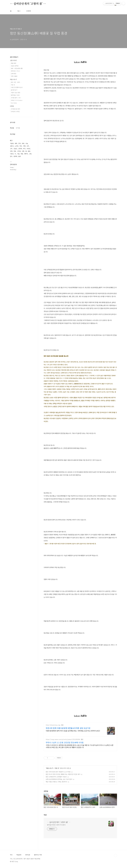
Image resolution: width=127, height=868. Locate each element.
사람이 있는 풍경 (15, 93)
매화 (16, 143)
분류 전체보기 (14, 57)
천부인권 (28, 857)
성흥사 (12, 146)
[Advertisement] (80, 739)
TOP (115, 857)
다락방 (12, 106)
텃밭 (22, 154)
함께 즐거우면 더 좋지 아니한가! (56, 827)
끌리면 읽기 (14, 90)
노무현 (17, 146)
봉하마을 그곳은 (15, 95)
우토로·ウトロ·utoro (17, 100)
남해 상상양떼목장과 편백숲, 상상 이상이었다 (59, 781)
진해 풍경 (13, 74)
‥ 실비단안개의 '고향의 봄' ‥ (28, 4)
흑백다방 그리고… (16, 71)
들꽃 (20, 156)
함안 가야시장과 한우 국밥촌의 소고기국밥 (58, 774)
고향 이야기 (13, 60)
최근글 (12, 128)
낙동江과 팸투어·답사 (17, 87)
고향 (30, 154)
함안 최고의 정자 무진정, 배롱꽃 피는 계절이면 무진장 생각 (63, 776)
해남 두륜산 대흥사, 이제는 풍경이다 (56, 784)
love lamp (14, 103)
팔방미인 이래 (38, 857)
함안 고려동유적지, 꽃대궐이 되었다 (56, 779)
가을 (18, 154)
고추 (11, 149)
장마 (20, 143)
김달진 (15, 149)
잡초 (11, 156)
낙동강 (12, 154)
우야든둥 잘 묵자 (15, 109)
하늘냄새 (19, 857)
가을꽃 (12, 143)
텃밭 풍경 (13, 63)
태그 (19, 11)
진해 (11, 151)
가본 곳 (57, 770)
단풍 (23, 151)
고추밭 (19, 151)
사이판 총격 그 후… (16, 98)
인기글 (18, 128)
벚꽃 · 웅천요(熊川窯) (17, 68)
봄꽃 (29, 151)
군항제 (20, 149)
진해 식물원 (14, 76)
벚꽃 (23, 143)
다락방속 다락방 (15, 112)
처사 (11, 857)
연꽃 (15, 151)
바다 (24, 149)
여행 (24, 146)
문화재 (15, 156)
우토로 (28, 149)
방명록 (29, 11)
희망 (21, 146)
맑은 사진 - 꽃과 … (16, 82)
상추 (28, 146)
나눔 (27, 143)
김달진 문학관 (15, 66)
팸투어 (26, 154)
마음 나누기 (50, 770)
